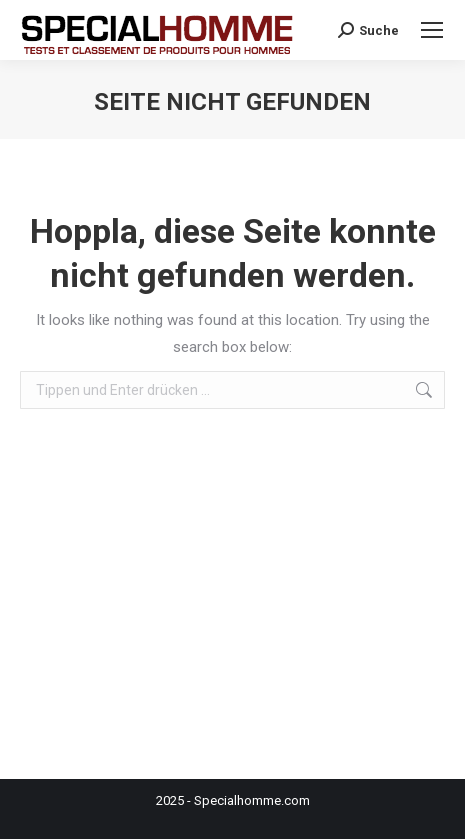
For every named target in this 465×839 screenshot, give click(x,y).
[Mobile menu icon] (432, 30)
